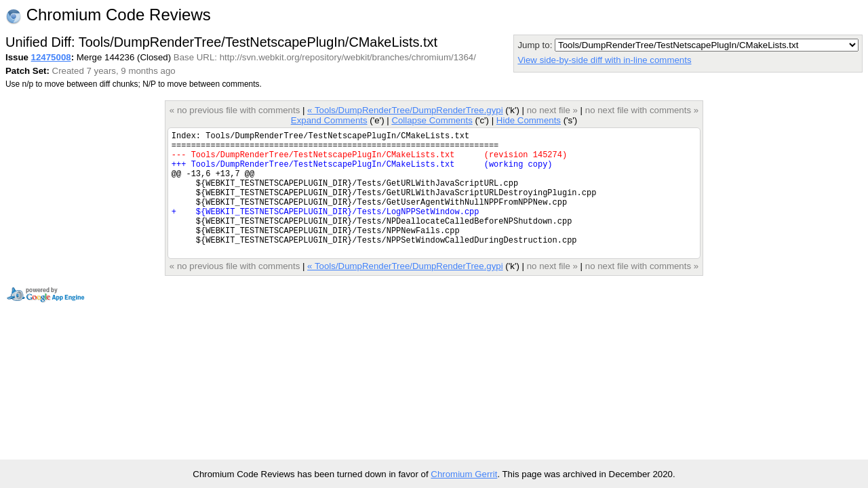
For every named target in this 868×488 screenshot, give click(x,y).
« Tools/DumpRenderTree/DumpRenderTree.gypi (405, 110)
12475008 (51, 57)
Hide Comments (529, 120)
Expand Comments (329, 120)
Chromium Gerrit (464, 474)
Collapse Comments (432, 120)
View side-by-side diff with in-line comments (604, 60)
